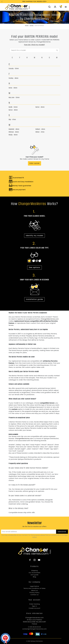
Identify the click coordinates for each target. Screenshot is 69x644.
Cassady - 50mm (14, 68)
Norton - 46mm (40, 107)
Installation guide (35, 299)
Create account (34, 608)
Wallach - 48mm (40, 129)
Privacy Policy (34, 593)
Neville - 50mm (13, 107)
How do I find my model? (34, 45)
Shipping (34, 571)
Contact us (35, 595)
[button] (50, 7)
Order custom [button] (34, 163)
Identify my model (35, 236)
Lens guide (34, 575)
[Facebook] (31, 560)
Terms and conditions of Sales (35, 588)
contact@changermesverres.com (34, 629)
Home (27, 26)
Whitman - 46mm (14, 132)
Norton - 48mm (13, 110)
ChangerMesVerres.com (50, 319)
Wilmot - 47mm (40, 132)
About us (35, 590)
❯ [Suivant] (67, 1)
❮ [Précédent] (2, 1)
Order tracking (34, 604)
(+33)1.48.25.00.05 (34, 627)
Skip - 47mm (12, 119)
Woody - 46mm (13, 135)
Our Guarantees (35, 573)
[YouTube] (38, 560)
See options (34, 267)
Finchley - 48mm (13, 78)
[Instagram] (34, 560)
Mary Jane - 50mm (14, 97)
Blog (34, 577)
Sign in (35, 606)
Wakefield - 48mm (14, 129)
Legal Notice (34, 586)
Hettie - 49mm (13, 88)
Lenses (32, 26)
